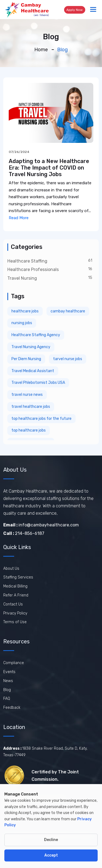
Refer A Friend (16, 595)
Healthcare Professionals (33, 269)
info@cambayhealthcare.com (41, 525)
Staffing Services (18, 577)
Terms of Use (15, 622)
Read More (19, 218)
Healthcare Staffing (27, 261)
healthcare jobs (25, 311)
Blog (7, 690)
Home (41, 50)
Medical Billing (15, 586)
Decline (51, 840)
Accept (51, 855)
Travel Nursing (22, 278)
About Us (11, 569)
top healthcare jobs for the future (41, 419)
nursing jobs (22, 323)
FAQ (7, 699)
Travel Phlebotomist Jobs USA (38, 383)
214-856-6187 (24, 533)
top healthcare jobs (29, 430)
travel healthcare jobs (31, 407)
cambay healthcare (68, 311)
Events (9, 672)
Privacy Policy (15, 613)
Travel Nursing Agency (31, 347)
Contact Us (13, 604)
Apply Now (75, 10)
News (8, 681)
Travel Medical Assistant (33, 371)
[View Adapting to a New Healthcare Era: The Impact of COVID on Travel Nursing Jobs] (51, 113)
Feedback (12, 708)
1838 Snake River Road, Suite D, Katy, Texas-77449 (45, 752)
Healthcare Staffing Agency (36, 335)
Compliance (14, 663)
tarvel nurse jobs (68, 359)
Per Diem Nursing (26, 359)
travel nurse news (27, 395)
